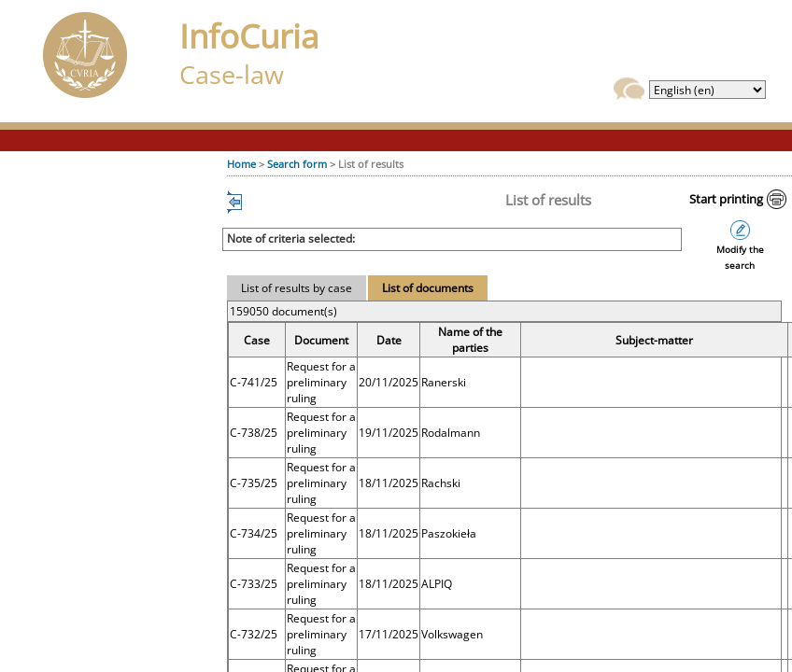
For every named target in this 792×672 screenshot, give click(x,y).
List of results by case (297, 288)
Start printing (726, 199)
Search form (297, 164)
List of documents (428, 288)
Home (241, 164)
